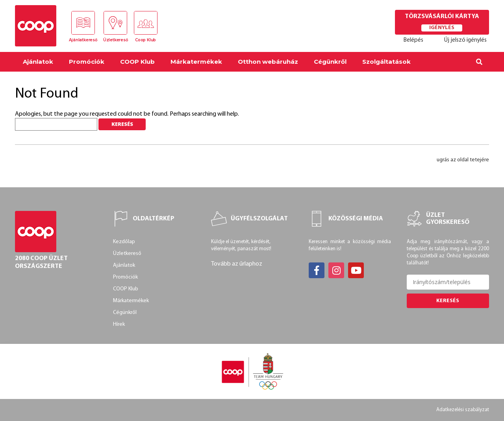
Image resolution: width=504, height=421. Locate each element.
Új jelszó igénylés (465, 40)
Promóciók (87, 62)
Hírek (119, 324)
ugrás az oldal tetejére (463, 160)
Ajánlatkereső (83, 40)
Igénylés (442, 28)
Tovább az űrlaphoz (237, 264)
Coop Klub (145, 40)
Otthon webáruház (268, 62)
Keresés (448, 301)
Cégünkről (330, 62)
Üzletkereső (116, 40)
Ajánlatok (38, 62)
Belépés (413, 40)
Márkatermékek (196, 62)
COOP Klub (137, 62)
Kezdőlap (124, 242)
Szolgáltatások (386, 62)
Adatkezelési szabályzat (463, 410)
